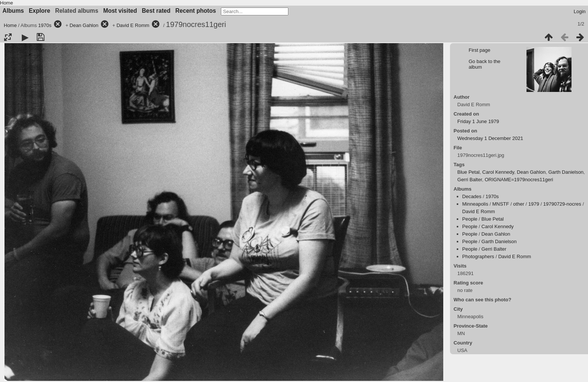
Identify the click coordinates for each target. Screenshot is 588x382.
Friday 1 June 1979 (478, 121)
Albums (13, 11)
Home (7, 3)
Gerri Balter (470, 180)
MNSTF (501, 204)
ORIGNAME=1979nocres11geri (519, 180)
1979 (534, 204)
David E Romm (133, 25)
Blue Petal (469, 172)
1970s (45, 25)
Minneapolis (475, 204)
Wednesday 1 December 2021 (490, 138)
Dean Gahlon (84, 25)
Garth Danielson (566, 172)
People (470, 219)
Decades (472, 196)
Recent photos (196, 11)
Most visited (120, 11)
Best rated (156, 11)
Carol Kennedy (498, 172)
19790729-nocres (562, 204)
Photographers (478, 256)
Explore (40, 11)
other (519, 204)
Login (580, 11)
